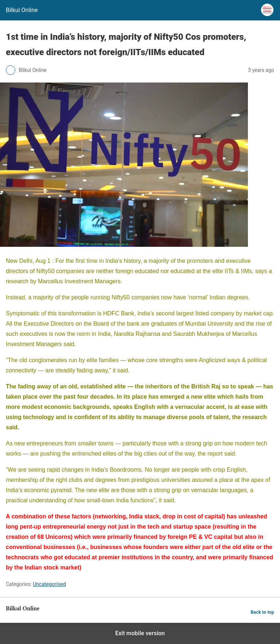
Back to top (262, 612)
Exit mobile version (140, 633)
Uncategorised (49, 584)
